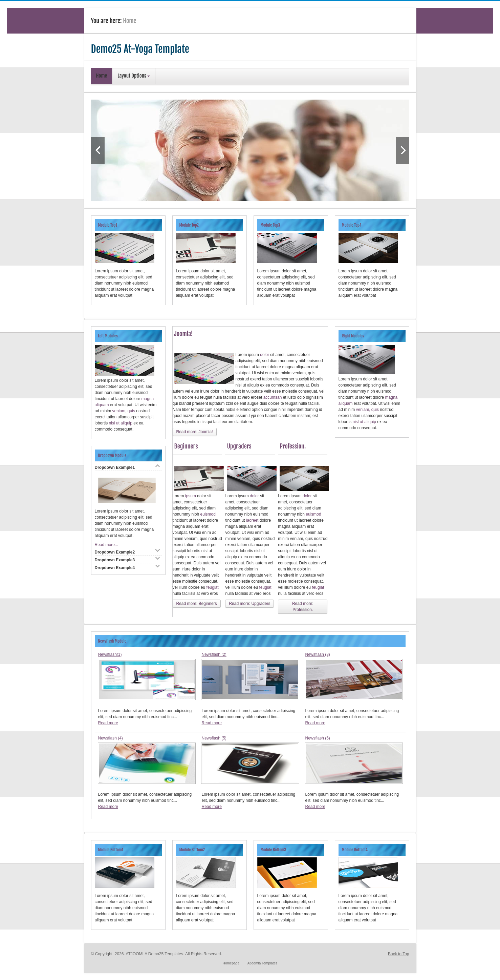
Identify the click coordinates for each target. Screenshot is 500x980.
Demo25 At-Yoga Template (140, 49)
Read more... (106, 545)
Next (403, 150)
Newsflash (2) (214, 654)
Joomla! (184, 334)
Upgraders (239, 446)
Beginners (186, 446)
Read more (108, 723)
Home (102, 76)
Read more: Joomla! (195, 432)
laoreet (253, 520)
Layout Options (134, 76)
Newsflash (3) (317, 654)
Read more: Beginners (197, 604)
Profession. (293, 446)
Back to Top (398, 954)
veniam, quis (124, 411)
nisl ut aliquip (121, 423)
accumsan (273, 397)
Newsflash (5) (214, 738)
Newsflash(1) (110, 654)
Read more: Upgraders (249, 604)
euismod (208, 514)
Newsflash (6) (317, 738)
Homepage (231, 963)
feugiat (213, 587)
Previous (98, 150)
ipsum (191, 496)
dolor (265, 355)
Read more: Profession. (303, 607)
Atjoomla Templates (263, 963)
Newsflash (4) (111, 738)
